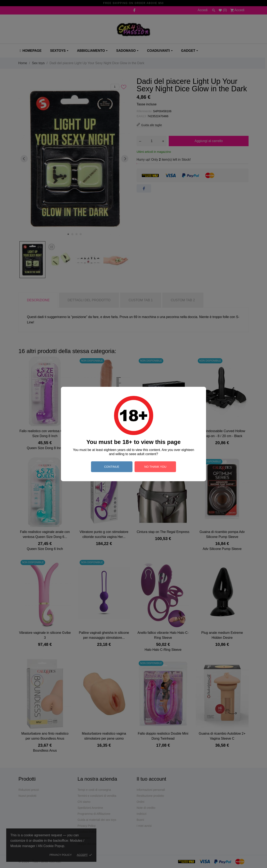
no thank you (155, 467)
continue (112, 467)
